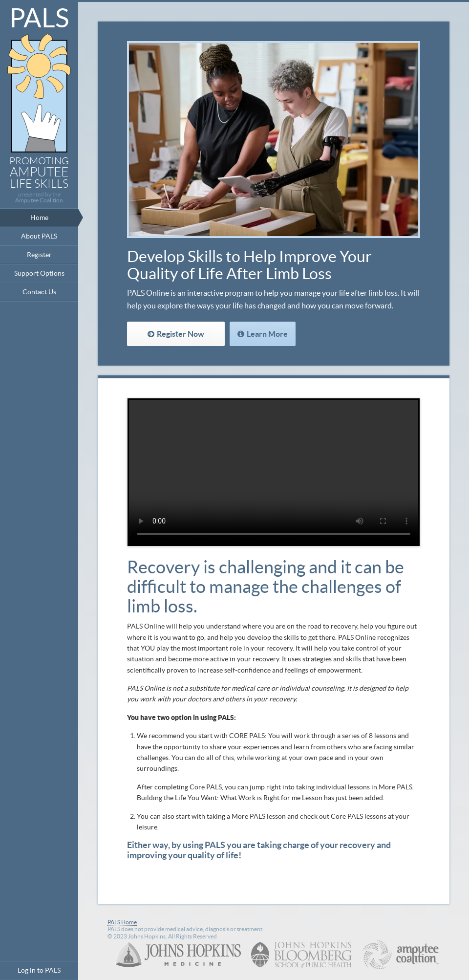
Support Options (39, 273)
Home (39, 218)
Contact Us (39, 292)
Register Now (181, 334)
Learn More (267, 334)
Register (39, 255)
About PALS (39, 236)
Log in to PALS (39, 970)
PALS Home (122, 922)
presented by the (39, 197)
